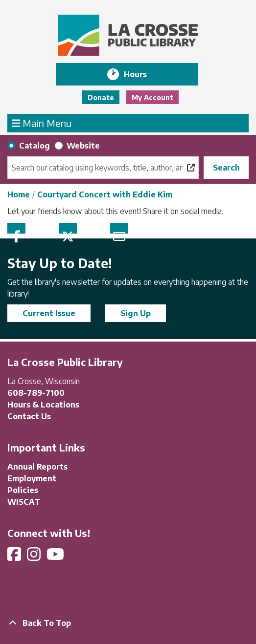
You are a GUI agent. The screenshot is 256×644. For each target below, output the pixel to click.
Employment (32, 478)
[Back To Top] (128, 623)
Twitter (68, 228)
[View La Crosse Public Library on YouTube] (56, 557)
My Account (152, 97)
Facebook (16, 228)
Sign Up (136, 313)
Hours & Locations (43, 405)
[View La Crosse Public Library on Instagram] (35, 557)
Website (83, 146)
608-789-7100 (36, 393)
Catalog (35, 146)
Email (119, 228)
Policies (23, 490)
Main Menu (42, 123)
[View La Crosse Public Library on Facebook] (15, 557)
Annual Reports (37, 467)
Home (19, 194)
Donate (101, 97)
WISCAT (24, 502)
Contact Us (29, 416)
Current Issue (49, 313)
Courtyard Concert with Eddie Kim (105, 194)
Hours (142, 74)
